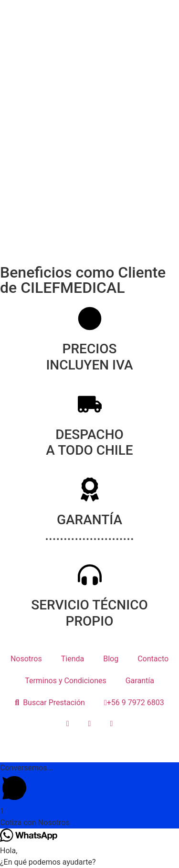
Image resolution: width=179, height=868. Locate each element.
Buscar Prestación (50, 703)
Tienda (73, 659)
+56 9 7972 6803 (134, 703)
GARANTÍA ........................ (89, 528)
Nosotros (26, 659)
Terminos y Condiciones (66, 681)
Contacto (153, 659)
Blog (111, 659)
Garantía (140, 681)
